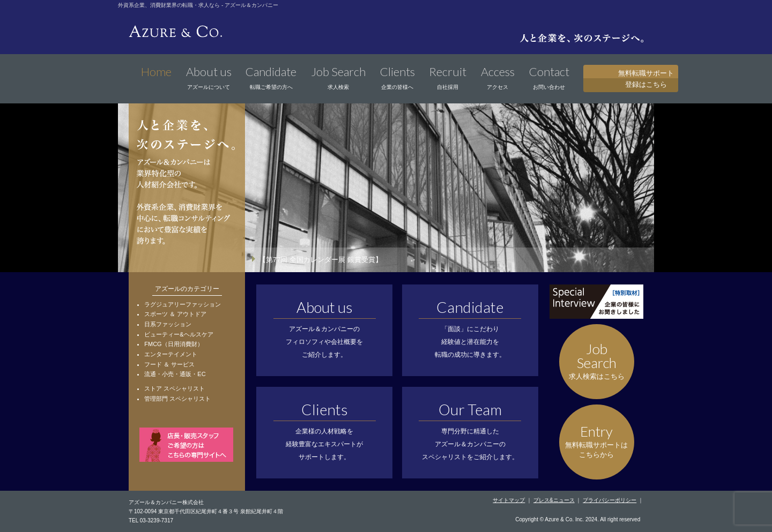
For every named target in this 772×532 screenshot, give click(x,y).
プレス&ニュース (554, 500)
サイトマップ (509, 500)
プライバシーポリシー (610, 500)
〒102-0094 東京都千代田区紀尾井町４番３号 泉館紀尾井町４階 (206, 511)
